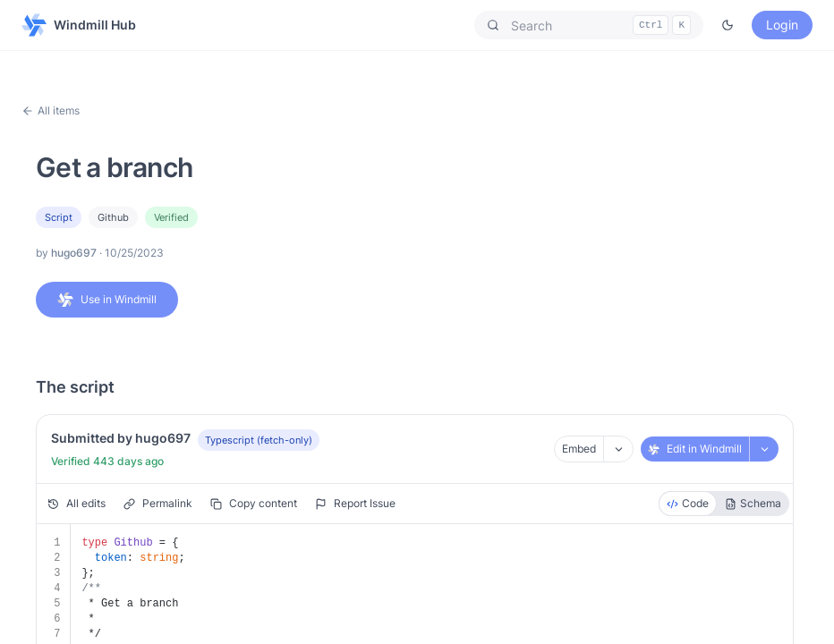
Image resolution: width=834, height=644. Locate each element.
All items (51, 110)
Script (59, 217)
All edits (77, 503)
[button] (589, 25)
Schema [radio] (753, 503)
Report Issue (355, 503)
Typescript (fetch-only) (259, 440)
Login (782, 25)
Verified (171, 217)
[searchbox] (589, 25)
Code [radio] (688, 503)
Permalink (158, 503)
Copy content (254, 503)
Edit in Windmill (695, 449)
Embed (579, 449)
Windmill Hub (79, 25)
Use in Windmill (107, 300)
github (113, 217)
